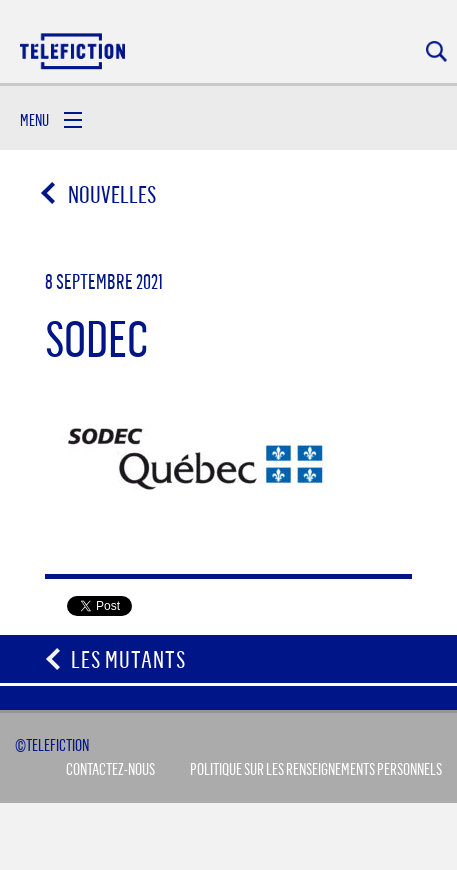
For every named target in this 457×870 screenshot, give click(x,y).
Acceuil (74, 50)
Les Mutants (128, 659)
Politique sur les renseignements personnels (316, 769)
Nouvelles (99, 194)
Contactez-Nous (110, 769)
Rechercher (436, 51)
